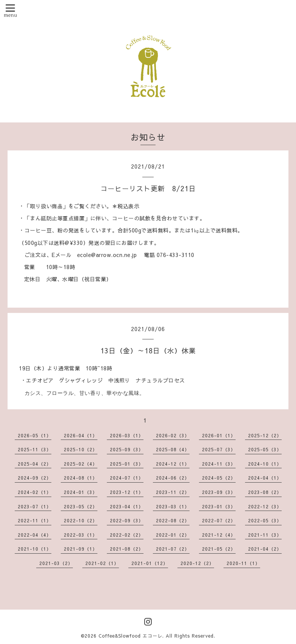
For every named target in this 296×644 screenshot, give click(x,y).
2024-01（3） (81, 492)
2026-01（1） (219, 435)
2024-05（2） (219, 478)
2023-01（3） (219, 506)
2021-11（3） (265, 535)
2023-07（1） (35, 506)
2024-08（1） (81, 478)
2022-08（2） (173, 520)
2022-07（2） (219, 520)
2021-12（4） (219, 535)
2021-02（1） (102, 563)
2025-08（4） (173, 449)
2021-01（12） (150, 563)
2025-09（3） (127, 449)
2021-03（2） (56, 563)
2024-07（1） (127, 478)
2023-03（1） (173, 506)
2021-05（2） (219, 549)
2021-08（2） (127, 549)
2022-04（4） (35, 535)
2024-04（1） (265, 478)
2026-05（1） (35, 435)
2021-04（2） (265, 549)
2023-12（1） (127, 492)
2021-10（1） (35, 549)
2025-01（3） (127, 464)
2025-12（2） (265, 435)
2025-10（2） (81, 449)
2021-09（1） (81, 549)
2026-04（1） (81, 435)
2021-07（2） (173, 549)
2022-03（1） (81, 535)
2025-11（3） (35, 449)
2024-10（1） (265, 464)
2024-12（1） (173, 464)
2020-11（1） (243, 563)
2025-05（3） (265, 449)
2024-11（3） (219, 464)
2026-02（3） (173, 435)
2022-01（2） (173, 535)
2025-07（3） (219, 449)
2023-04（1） (127, 506)
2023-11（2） (173, 492)
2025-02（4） (81, 464)
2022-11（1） (35, 520)
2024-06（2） (173, 478)
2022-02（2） (127, 535)
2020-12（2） (197, 563)
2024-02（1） (35, 492)
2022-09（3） (127, 520)
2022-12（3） (265, 506)
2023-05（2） (81, 506)
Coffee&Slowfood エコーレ (130, 636)
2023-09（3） (219, 492)
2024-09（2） (35, 478)
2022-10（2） (81, 520)
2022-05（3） (265, 520)
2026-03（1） (127, 435)
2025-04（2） (35, 464)
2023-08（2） (265, 492)
